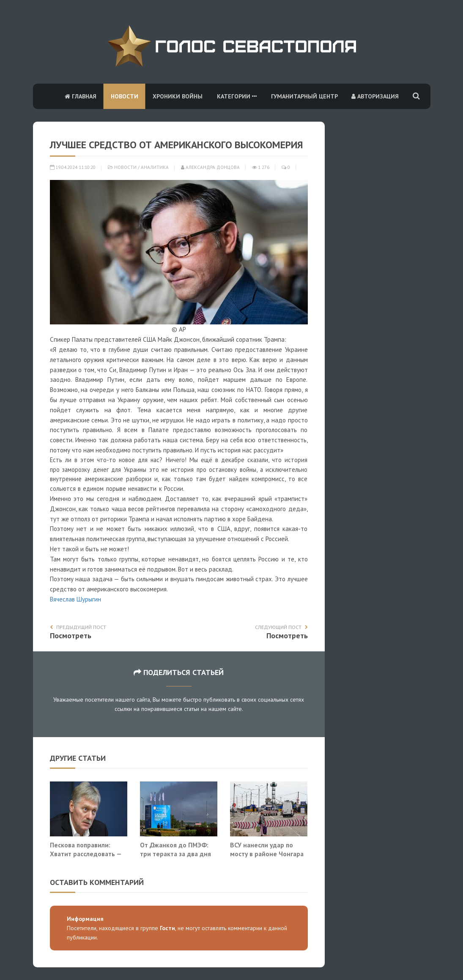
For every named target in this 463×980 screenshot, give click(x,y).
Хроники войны (178, 96)
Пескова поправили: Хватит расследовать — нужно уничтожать (86, 854)
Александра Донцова (210, 167)
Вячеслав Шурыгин (75, 599)
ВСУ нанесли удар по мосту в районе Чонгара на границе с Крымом (267, 854)
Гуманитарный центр (304, 96)
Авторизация (375, 96)
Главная (81, 96)
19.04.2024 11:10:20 (73, 167)
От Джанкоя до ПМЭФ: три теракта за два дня (175, 849)
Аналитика (155, 167)
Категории (237, 96)
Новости (125, 96)
